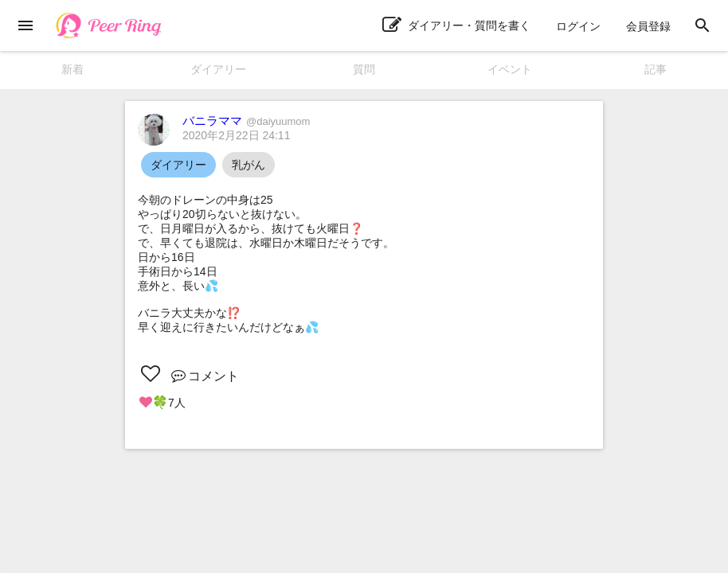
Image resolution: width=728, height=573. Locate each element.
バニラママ (246, 121)
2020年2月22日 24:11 (236, 135)
